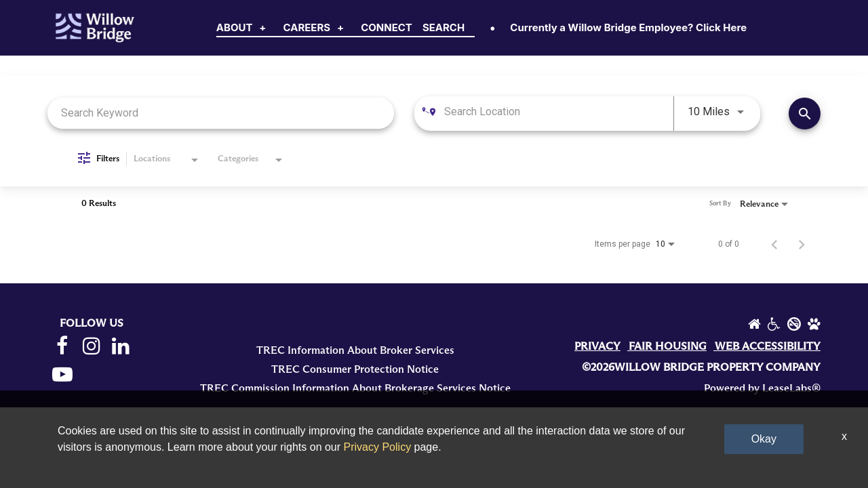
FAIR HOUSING (668, 346)
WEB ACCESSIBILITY (768, 346)
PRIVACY (597, 346)
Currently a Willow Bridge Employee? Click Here (628, 27)
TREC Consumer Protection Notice (355, 369)
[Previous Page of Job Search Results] (774, 244)
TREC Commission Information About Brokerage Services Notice (355, 388)
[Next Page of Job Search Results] (802, 244)
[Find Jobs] (805, 114)
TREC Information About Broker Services (355, 350)
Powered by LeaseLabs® (762, 388)
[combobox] (221, 113)
